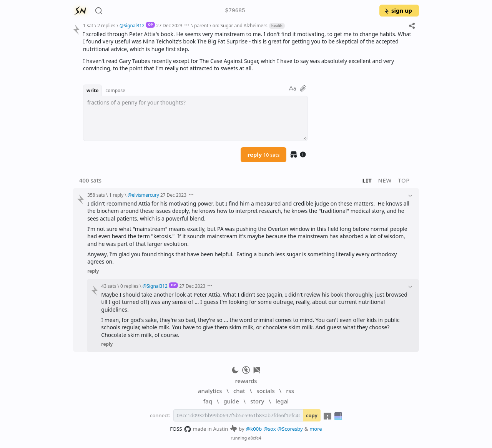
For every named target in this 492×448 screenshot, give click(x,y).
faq (208, 401)
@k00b (254, 429)
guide (231, 401)
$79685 (235, 11)
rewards (246, 381)
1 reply (116, 195)
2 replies (106, 25)
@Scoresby (290, 429)
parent (201, 25)
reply (264, 154)
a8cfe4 (255, 438)
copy (312, 415)
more (316, 429)
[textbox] (195, 118)
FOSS (180, 429)
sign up (398, 10)
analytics (210, 391)
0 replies (129, 286)
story (257, 401)
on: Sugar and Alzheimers (240, 25)
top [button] (404, 180)
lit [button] (367, 180)
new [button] (385, 180)
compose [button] (115, 90)
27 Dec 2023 (169, 25)
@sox (269, 429)
